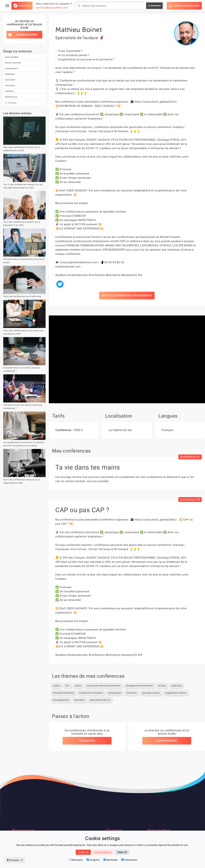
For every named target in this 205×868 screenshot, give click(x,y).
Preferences (129, 860)
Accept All (83, 852)
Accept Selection (103, 852)
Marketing (110, 860)
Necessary (76, 860)
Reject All (122, 852)
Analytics (93, 860)
